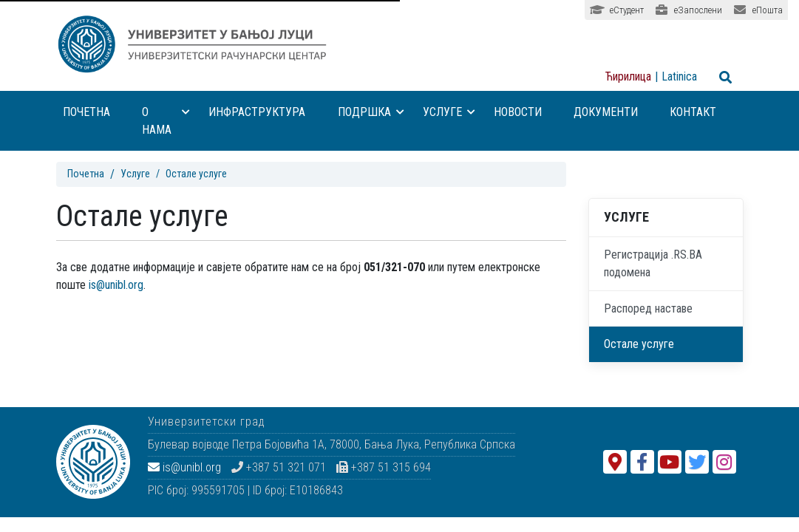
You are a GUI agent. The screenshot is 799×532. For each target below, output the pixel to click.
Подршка (371, 112)
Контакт (693, 112)
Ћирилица (628, 76)
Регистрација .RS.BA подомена (653, 263)
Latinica (679, 76)
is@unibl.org (116, 285)
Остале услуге (639, 344)
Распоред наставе (648, 308)
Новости (518, 112)
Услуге (449, 112)
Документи (606, 112)
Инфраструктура (257, 112)
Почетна (86, 112)
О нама (166, 121)
